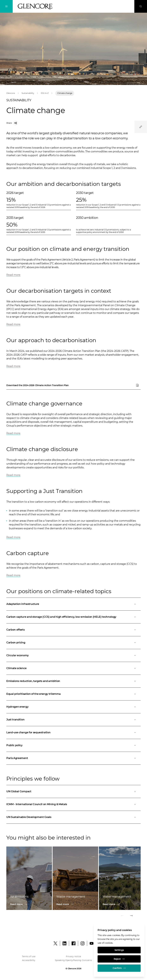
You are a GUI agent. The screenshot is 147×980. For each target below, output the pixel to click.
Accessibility (29, 960)
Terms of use (29, 956)
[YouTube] (92, 943)
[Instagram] (83, 943)
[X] (55, 943)
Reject (119, 959)
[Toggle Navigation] (6, 6)
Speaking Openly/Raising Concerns (73, 960)
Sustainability (28, 93)
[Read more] (29, 904)
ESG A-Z (45, 93)
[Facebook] (73, 943)
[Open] (73, 604)
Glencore (11, 93)
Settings (119, 950)
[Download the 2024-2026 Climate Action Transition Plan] (73, 385)
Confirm (119, 968)
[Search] (141, 6)
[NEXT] (131, 916)
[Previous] (122, 916)
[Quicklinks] (141, 127)
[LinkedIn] (64, 943)
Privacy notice (73, 956)
